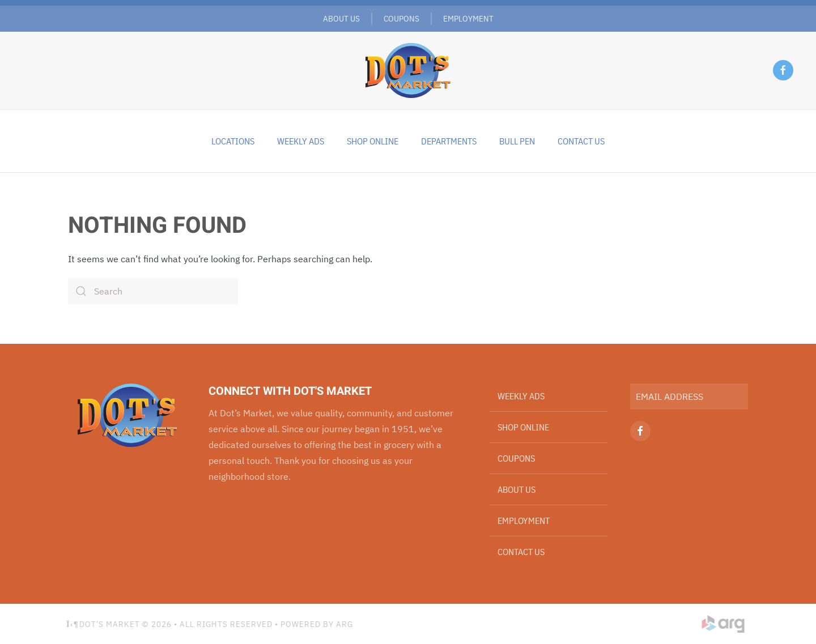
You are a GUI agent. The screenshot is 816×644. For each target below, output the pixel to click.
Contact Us (581, 141)
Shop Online (373, 141)
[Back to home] (408, 70)
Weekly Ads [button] (301, 141)
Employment (468, 18)
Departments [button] (449, 141)
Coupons (401, 18)
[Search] (153, 291)
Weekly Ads (521, 396)
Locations (233, 141)
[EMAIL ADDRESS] (689, 396)
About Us (341, 18)
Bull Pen (517, 141)
